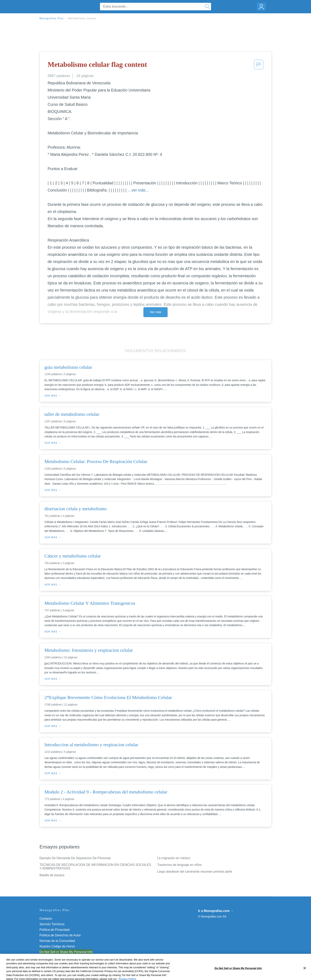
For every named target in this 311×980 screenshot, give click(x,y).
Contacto (46, 919)
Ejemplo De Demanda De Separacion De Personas (75, 858)
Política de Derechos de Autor (60, 935)
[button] (259, 66)
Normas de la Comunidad (57, 941)
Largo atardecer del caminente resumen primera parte (195, 872)
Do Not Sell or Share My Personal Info (66, 952)
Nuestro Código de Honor (57, 946)
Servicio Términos (52, 924)
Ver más (155, 312)
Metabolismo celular (82, 18)
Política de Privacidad (55, 930)
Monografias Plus (52, 18)
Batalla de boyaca (52, 875)
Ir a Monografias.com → (216, 911)
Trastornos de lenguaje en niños (179, 865)
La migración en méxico (174, 858)
